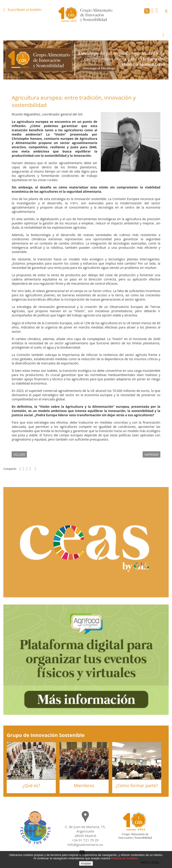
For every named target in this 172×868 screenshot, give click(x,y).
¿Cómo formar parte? (137, 785)
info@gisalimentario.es (85, 845)
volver (19, 455)
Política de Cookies (124, 858)
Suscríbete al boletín (25, 10)
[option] (86, 60)
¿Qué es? (31, 785)
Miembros (84, 785)
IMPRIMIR (152, 455)
